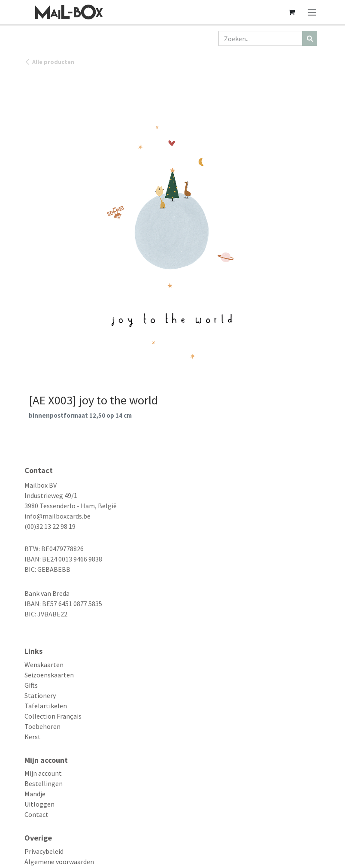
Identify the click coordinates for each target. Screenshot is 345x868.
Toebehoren (42, 726)
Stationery (40, 695)
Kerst (33, 737)
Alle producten (49, 62)
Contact (36, 814)
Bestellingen (44, 783)
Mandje (35, 794)
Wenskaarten (44, 665)
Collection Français (53, 716)
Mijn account (43, 773)
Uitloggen (39, 804)
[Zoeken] (310, 38)
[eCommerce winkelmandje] (291, 12)
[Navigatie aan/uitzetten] (312, 12)
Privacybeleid (44, 851)
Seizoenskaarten (49, 675)
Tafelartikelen (46, 706)
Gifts (31, 685)
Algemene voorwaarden (59, 862)
